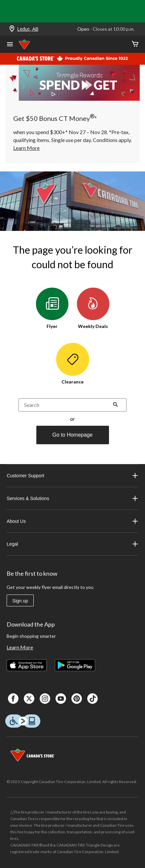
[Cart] (135, 44)
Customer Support (72, 476)
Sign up (20, 601)
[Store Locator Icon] (12, 29)
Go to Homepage (73, 435)
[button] (116, 405)
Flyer (52, 308)
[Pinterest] (77, 699)
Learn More (20, 647)
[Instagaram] (45, 699)
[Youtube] (61, 699)
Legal (72, 544)
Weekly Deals (93, 308)
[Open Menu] (10, 45)
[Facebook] (13, 699)
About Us (72, 521)
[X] (29, 699)
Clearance (73, 364)
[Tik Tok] (92, 699)
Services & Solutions (72, 498)
